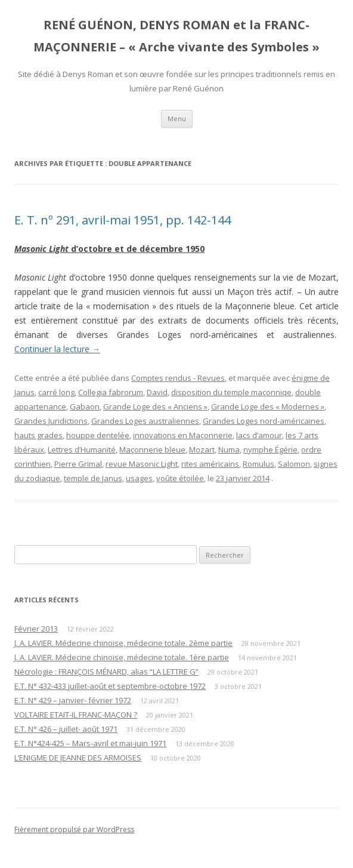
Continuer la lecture (57, 349)
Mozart (202, 450)
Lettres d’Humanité (82, 450)
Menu (177, 118)
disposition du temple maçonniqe (231, 392)
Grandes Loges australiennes (145, 421)
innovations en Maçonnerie (183, 435)
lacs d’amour (259, 435)
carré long (56, 392)
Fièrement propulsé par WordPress (74, 829)
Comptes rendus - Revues (178, 378)
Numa (229, 450)
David (157, 392)
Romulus (258, 464)
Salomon (294, 464)
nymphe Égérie (270, 450)
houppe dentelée (98, 435)
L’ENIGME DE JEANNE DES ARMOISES (78, 758)
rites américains (210, 464)
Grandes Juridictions (51, 421)
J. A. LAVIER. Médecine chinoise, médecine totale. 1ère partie (122, 657)
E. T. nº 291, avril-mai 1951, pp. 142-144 (123, 220)
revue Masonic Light (142, 464)
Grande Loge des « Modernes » (268, 407)
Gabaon (85, 407)
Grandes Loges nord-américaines (264, 421)
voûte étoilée (180, 478)
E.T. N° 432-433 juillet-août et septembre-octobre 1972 (110, 686)
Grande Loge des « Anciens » (155, 407)
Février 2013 (36, 629)
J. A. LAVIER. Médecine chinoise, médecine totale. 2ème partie (123, 643)
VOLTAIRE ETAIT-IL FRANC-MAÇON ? (76, 715)
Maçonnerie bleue (152, 450)
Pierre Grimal (78, 464)
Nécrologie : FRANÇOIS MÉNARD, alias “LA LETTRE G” (106, 672)
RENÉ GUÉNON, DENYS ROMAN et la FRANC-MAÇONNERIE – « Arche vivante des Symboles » (176, 36)
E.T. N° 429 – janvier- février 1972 (73, 700)
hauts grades (38, 435)
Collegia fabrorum (111, 392)
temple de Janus (93, 478)
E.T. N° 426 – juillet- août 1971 (66, 729)
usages (139, 478)
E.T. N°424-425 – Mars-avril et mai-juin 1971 (90, 743)
